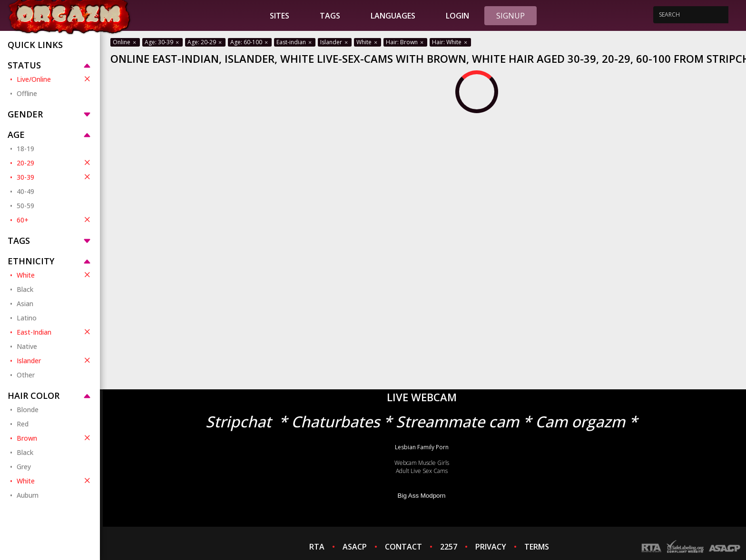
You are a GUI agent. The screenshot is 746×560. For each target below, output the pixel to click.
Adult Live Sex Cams (422, 471)
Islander (54, 360)
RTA (317, 547)
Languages (393, 16)
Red (23, 424)
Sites (280, 16)
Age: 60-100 (250, 42)
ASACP (355, 547)
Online (125, 42)
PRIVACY (491, 547)
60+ (54, 220)
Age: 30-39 (162, 42)
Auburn (28, 495)
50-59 (25, 206)
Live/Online (54, 79)
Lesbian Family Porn (422, 447)
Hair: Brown (405, 42)
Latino (27, 318)
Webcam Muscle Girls (422, 463)
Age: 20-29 (205, 42)
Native (27, 346)
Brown (54, 438)
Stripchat (238, 421)
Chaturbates (335, 421)
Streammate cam (457, 421)
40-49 (25, 191)
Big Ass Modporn (422, 496)
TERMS (537, 547)
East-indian (295, 42)
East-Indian (54, 332)
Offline (27, 93)
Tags (330, 16)
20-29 (54, 163)
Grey (24, 467)
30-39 (54, 177)
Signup (510, 16)
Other (26, 375)
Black (25, 289)
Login (457, 16)
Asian (25, 304)
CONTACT (403, 547)
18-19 (25, 149)
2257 (449, 547)
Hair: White (450, 42)
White (54, 275)
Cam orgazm (580, 421)
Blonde (28, 410)
